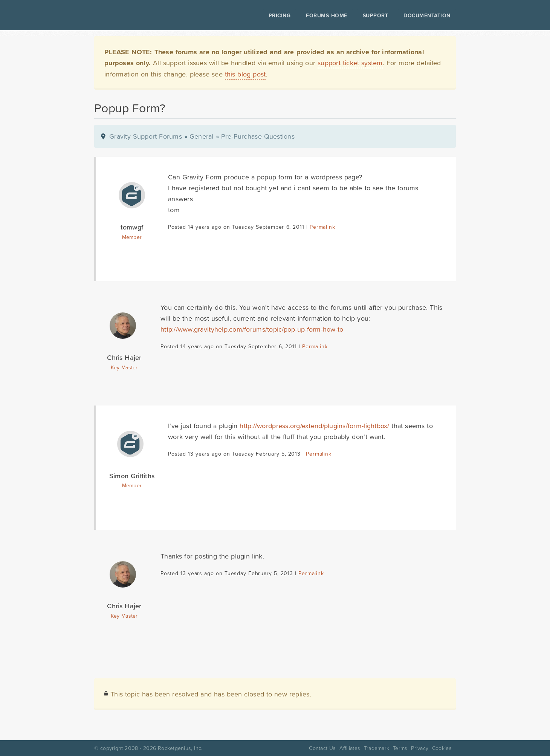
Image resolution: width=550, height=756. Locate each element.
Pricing (280, 15)
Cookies (442, 748)
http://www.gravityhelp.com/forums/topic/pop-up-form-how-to (252, 329)
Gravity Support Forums (146, 136)
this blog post (245, 74)
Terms (400, 748)
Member (132, 237)
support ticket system (350, 63)
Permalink (322, 227)
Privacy (420, 748)
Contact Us (322, 748)
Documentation (427, 15)
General (202, 136)
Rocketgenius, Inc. (180, 748)
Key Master (124, 367)
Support (376, 15)
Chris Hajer (124, 357)
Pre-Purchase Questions (258, 136)
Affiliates (350, 748)
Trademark (377, 748)
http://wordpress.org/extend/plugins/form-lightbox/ (314, 426)
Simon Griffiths (132, 476)
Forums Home (326, 15)
